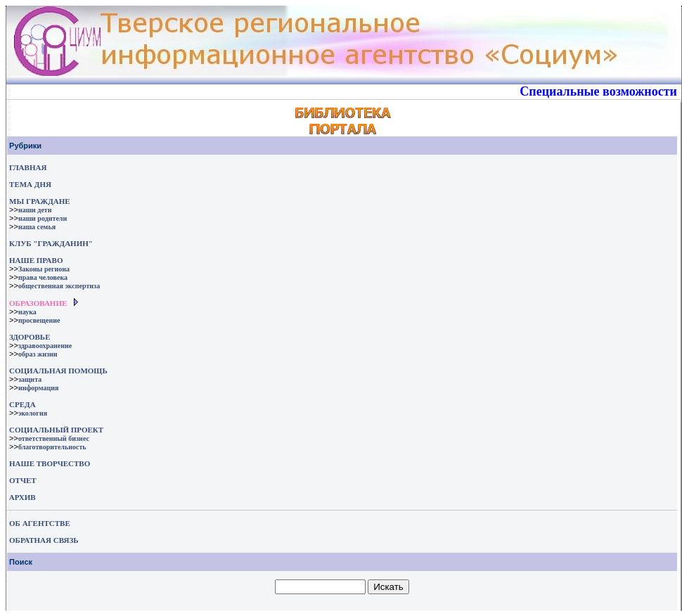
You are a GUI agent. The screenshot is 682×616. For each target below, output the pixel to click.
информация (39, 388)
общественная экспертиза (59, 286)
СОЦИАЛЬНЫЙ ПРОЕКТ (56, 430)
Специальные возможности (598, 91)
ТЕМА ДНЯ (30, 184)
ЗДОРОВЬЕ (30, 337)
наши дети (35, 210)
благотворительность (52, 447)
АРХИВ (21, 497)
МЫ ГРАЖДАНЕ (39, 201)
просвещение (39, 320)
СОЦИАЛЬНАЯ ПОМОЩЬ (58, 371)
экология (33, 413)
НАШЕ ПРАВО (36, 260)
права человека (43, 277)
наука (27, 312)
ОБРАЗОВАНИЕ (38, 303)
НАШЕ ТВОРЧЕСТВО (50, 463)
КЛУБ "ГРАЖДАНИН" (51, 243)
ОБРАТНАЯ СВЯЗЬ (44, 540)
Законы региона (44, 269)
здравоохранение (45, 346)
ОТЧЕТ (23, 480)
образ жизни (38, 354)
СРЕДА (22, 404)
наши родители (43, 218)
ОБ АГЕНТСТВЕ (40, 523)
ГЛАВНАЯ (28, 167)
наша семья (37, 227)
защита (30, 379)
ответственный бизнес (54, 438)
